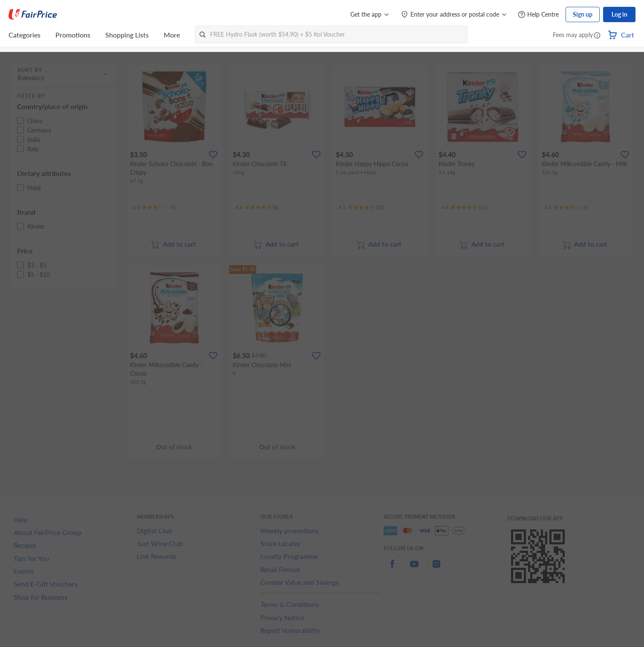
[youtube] (414, 569)
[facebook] (392, 569)
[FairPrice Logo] (33, 14)
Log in (619, 14)
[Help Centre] (538, 15)
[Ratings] (154, 207)
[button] (597, 36)
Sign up (583, 14)
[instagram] (436, 569)
